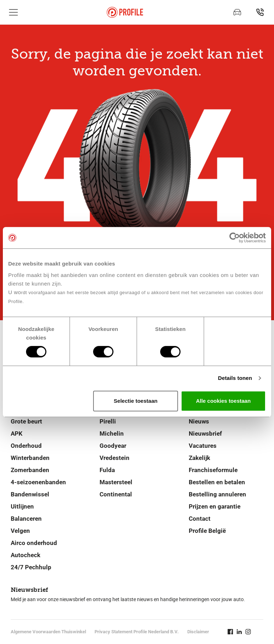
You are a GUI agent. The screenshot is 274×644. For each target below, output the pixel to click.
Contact (200, 519)
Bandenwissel (30, 494)
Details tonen (235, 378)
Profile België (207, 531)
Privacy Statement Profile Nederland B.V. (137, 632)
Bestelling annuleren (217, 494)
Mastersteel (116, 482)
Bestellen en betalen (217, 482)
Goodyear (113, 446)
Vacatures (203, 446)
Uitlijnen (22, 506)
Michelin (112, 434)
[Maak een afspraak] (237, 12)
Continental (116, 494)
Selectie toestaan (136, 401)
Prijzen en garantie (215, 506)
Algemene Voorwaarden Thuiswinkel (48, 632)
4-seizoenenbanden (38, 482)
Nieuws (199, 421)
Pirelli (108, 421)
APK (17, 434)
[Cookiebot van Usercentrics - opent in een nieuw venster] (235, 238)
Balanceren (26, 519)
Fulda (107, 470)
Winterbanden (30, 458)
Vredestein (115, 458)
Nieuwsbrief (205, 434)
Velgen (20, 531)
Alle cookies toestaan (223, 401)
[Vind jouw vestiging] (260, 12)
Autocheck (26, 555)
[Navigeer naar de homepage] (125, 12)
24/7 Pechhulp (31, 567)
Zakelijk (199, 458)
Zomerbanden (30, 470)
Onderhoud (26, 446)
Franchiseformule (213, 470)
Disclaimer (198, 632)
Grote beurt (26, 421)
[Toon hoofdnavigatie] (14, 12)
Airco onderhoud (34, 543)
